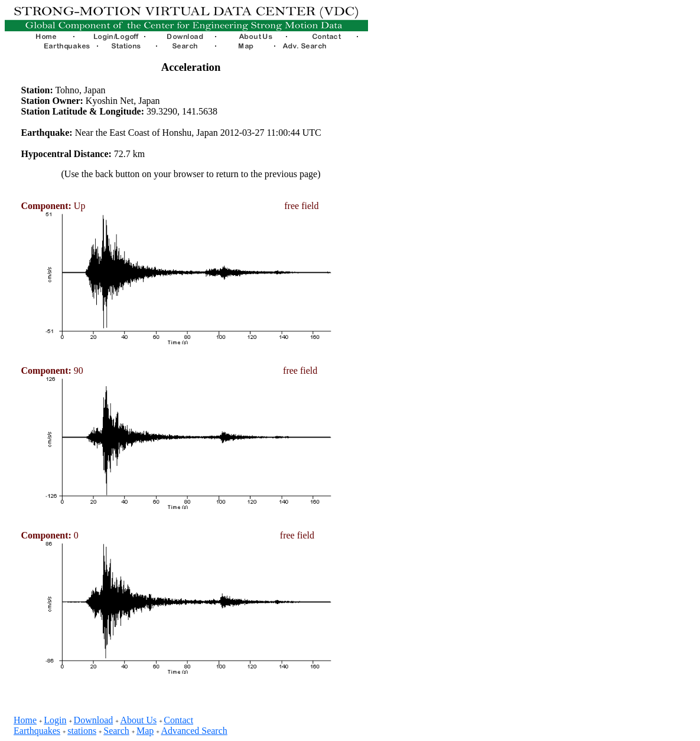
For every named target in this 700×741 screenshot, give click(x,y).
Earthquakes (37, 731)
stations (82, 731)
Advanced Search (194, 731)
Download (94, 720)
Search (116, 731)
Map (145, 731)
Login (55, 720)
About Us (138, 720)
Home (25, 720)
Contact (178, 720)
